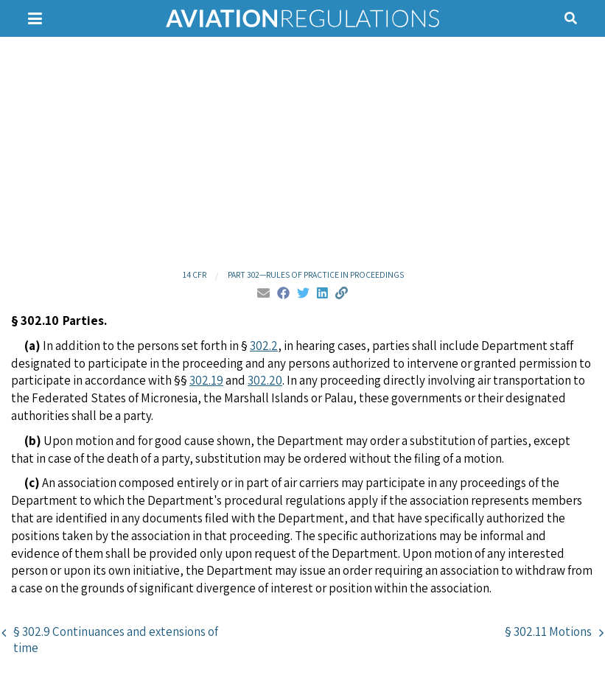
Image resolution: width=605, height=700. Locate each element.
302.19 (206, 380)
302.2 (264, 346)
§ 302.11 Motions (548, 631)
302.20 (265, 380)
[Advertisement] (302, 151)
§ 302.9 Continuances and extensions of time (116, 640)
